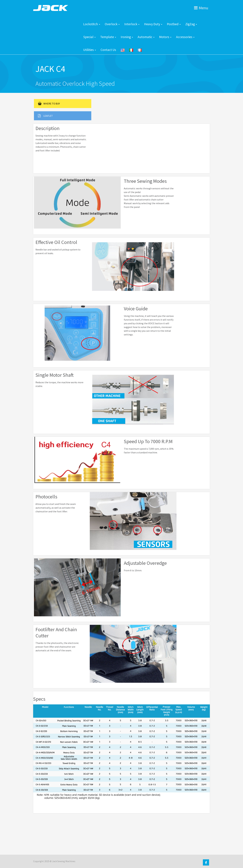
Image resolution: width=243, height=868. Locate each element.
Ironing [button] (127, 37)
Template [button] (108, 37)
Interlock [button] (132, 24)
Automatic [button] (146, 37)
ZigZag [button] (191, 24)
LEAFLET (45, 116)
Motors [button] (165, 37)
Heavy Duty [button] (153, 24)
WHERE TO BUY (49, 104)
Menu (201, 8)
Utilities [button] (90, 50)
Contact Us (108, 50)
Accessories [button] (185, 37)
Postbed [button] (174, 24)
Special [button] (89, 37)
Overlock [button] (112, 24)
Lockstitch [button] (92, 24)
